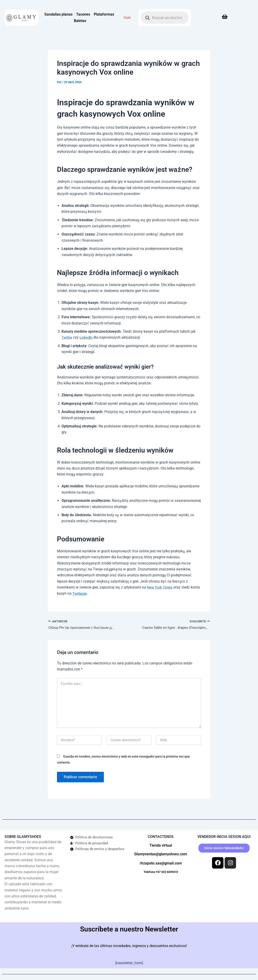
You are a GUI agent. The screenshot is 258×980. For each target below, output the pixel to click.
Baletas (80, 21)
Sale (127, 18)
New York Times (160, 587)
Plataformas (104, 14)
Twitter (67, 337)
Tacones (83, 14)
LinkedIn (87, 337)
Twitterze (80, 593)
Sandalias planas (58, 14)
